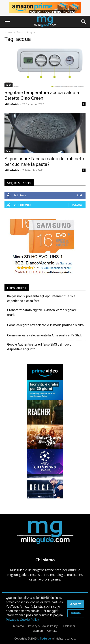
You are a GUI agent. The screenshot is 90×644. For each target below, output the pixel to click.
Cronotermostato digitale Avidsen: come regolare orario (42, 312)
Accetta (76, 604)
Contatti (52, 631)
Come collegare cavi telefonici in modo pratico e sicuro (45, 325)
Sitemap (38, 631)
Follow (77, 205)
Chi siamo (18, 626)
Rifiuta (76, 613)
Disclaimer (69, 626)
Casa (9, 85)
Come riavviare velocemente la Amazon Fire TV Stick (45, 335)
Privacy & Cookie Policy (43, 626)
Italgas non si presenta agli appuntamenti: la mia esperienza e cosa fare (41, 299)
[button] (7, 22)
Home (8, 32)
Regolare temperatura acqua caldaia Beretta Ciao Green (42, 95)
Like (80, 195)
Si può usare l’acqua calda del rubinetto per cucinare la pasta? (45, 162)
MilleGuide (12, 104)
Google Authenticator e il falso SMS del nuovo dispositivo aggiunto (39, 347)
